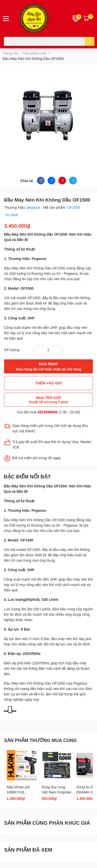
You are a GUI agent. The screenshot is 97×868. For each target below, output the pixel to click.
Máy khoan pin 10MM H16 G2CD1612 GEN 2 (21, 792)
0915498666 (48, 412)
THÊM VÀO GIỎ (49, 383)
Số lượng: (12, 350)
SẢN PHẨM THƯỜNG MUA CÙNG (40, 740)
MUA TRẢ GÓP (48, 400)
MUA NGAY (48, 367)
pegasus (34, 207)
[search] (90, 41)
